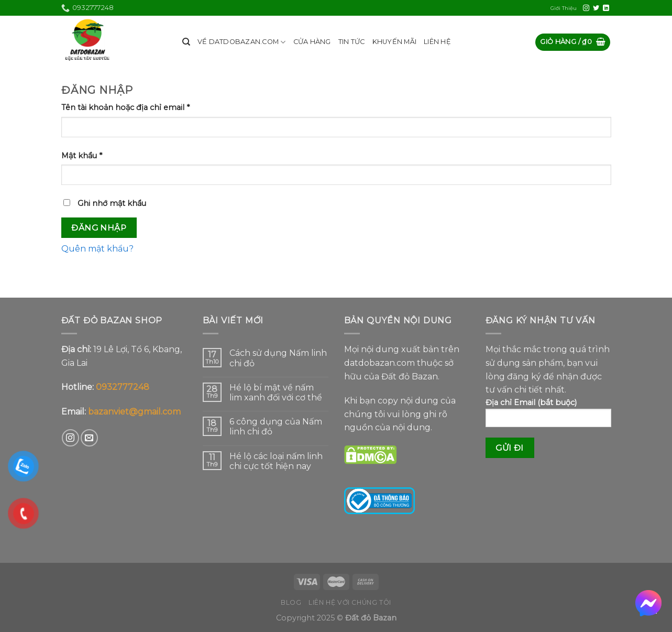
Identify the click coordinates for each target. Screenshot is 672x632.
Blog (291, 602)
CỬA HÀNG (312, 42)
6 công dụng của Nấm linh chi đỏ (276, 427)
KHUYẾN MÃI (395, 42)
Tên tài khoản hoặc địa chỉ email (125, 107)
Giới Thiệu (564, 8)
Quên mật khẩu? (97, 249)
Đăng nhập (99, 228)
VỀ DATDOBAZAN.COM (242, 42)
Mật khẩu (82, 156)
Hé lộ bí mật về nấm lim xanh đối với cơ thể (276, 393)
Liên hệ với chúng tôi (350, 602)
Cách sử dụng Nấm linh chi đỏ (278, 358)
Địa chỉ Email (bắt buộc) (548, 416)
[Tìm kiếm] (186, 42)
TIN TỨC (352, 42)
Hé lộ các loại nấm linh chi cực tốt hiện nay (276, 461)
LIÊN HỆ (437, 42)
